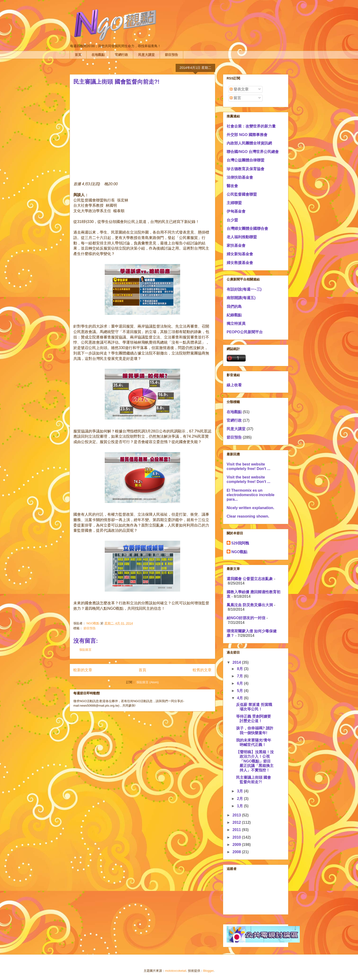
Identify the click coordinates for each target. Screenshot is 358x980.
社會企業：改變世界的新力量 (251, 126)
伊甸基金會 (236, 211)
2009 (237, 845)
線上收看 (234, 385)
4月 (240, 698)
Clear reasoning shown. (248, 516)
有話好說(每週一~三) (244, 289)
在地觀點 (98, 55)
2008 (237, 852)
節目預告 (171, 55)
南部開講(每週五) (241, 298)
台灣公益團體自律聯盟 (246, 160)
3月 (240, 791)
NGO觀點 (239, 552)
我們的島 (234, 307)
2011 (237, 830)
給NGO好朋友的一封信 (246, 618)
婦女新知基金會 (240, 254)
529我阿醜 (240, 543)
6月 (240, 683)
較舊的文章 (202, 670)
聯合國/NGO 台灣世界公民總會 (253, 152)
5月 (240, 691)
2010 (237, 837)
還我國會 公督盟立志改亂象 (250, 579)
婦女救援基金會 (240, 263)
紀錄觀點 (234, 315)
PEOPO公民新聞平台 (245, 332)
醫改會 (232, 186)
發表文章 (239, 89)
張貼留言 (85, 650)
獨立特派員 (236, 323)
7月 (240, 676)
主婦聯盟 (234, 203)
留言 (235, 98)
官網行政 (121, 55)
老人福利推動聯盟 (242, 237)
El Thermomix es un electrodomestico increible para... (251, 495)
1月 (240, 806)
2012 (237, 822)
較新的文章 (83, 670)
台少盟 (232, 220)
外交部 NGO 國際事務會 (247, 135)
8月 (240, 669)
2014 (237, 662)
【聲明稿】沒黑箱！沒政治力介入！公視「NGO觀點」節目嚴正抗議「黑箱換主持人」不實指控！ (255, 761)
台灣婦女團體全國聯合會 (247, 229)
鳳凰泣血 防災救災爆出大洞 (250, 605)
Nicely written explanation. (250, 508)
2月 (240, 799)
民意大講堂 (146, 55)
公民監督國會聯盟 (242, 194)
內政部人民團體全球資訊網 (249, 143)
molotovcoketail (176, 971)
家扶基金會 (236, 245)
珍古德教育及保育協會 (246, 169)
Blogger (208, 971)
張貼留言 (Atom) (148, 682)
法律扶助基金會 (240, 177)
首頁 (78, 55)
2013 (237, 815)
